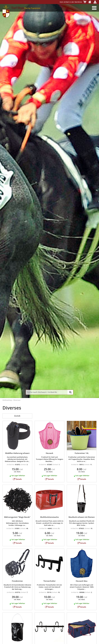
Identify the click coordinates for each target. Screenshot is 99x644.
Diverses (17, 400)
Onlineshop (7, 400)
